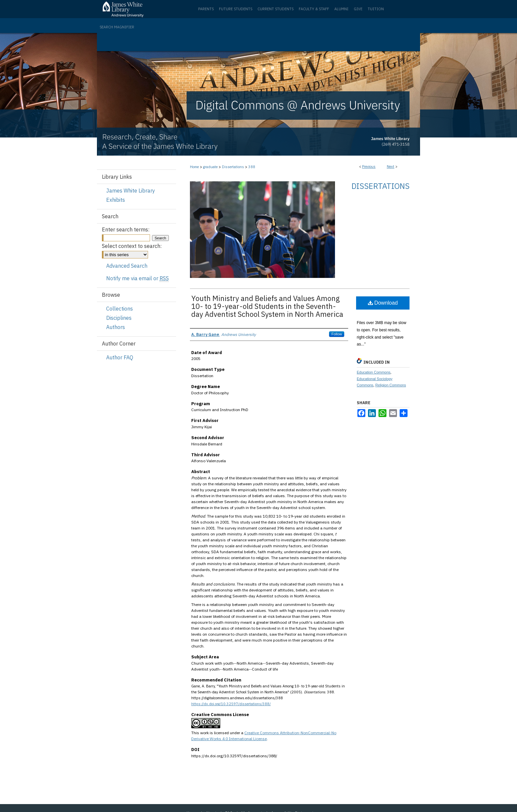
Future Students (236, 9)
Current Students (275, 9)
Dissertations (233, 167)
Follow (337, 334)
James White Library (131, 191)
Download (383, 303)
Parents (206, 9)
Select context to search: (132, 246)
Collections (120, 309)
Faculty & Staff (314, 9)
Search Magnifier (117, 27)
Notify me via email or (137, 278)
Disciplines (119, 318)
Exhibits (116, 200)
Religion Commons (391, 385)
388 (252, 167)
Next (391, 166)
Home (194, 167)
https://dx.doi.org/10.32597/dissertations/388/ (231, 704)
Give (358, 9)
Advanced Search (127, 266)
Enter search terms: (126, 229)
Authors (116, 327)
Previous (369, 166)
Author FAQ (120, 357)
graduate (210, 167)
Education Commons (374, 372)
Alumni (341, 9)
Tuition (376, 9)
